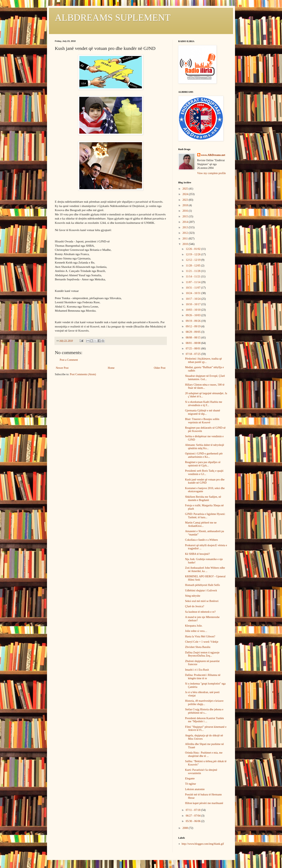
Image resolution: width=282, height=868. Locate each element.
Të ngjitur (191, 784)
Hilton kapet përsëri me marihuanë (204, 803)
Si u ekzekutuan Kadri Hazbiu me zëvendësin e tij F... (204, 404)
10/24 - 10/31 (193, 293)
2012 (186, 233)
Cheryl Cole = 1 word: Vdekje (202, 642)
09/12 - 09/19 (193, 326)
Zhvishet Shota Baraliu (198, 647)
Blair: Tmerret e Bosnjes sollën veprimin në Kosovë (202, 421)
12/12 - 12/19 (193, 260)
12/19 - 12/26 (193, 254)
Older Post (160, 368)
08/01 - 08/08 (193, 343)
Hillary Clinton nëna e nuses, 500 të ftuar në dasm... (205, 386)
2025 (186, 189)
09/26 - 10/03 (193, 315)
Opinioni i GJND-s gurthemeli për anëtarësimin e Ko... (204, 455)
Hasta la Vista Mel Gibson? (200, 636)
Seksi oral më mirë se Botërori (202, 601)
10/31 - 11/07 (193, 288)
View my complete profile (212, 173)
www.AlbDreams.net (213, 155)
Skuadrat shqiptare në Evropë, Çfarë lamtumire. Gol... (205, 378)
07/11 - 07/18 (193, 810)
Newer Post (62, 368)
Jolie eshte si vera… (196, 631)
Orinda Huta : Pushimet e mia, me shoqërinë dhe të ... (204, 754)
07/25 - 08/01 (193, 349)
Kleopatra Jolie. (194, 626)
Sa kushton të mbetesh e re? (200, 612)
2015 (186, 216)
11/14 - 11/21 (193, 277)
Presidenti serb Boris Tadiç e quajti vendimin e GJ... (204, 472)
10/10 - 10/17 (193, 304)
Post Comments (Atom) (83, 374)
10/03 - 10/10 (193, 310)
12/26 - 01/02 (193, 249)
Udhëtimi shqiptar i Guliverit (201, 591)
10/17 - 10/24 (193, 299)
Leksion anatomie (195, 789)
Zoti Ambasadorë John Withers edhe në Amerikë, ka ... (205, 569)
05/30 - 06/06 (193, 821)
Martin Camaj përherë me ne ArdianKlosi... (201, 524)
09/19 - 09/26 (193, 321)
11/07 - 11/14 (193, 282)
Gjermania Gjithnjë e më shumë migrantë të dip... (203, 412)
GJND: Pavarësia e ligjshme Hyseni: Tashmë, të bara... (205, 516)
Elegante (190, 779)
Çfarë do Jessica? (195, 606)
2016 (186, 211)
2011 (186, 239)
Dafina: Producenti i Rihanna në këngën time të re (203, 677)
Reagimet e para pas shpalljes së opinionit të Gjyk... (203, 464)
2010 (186, 244)
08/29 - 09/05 (193, 332)
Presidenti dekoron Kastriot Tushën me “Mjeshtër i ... (204, 720)
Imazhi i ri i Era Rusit (197, 670)
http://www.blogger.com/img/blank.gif (203, 844)
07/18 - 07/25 (193, 354)
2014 (186, 222)
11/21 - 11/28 (193, 271)
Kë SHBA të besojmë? (197, 554)
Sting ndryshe (193, 596)
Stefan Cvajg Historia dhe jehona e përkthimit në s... (204, 711)
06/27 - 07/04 (193, 816)
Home (111, 368)
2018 (186, 205)
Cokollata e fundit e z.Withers (202, 540)
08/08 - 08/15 (193, 338)
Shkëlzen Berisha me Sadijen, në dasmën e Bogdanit (203, 498)
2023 (186, 200)
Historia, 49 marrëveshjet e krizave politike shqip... (204, 702)
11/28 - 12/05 (193, 266)
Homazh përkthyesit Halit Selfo (202, 585)
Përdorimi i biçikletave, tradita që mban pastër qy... (203, 360)
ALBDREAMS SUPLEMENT (113, 18)
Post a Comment (69, 360)
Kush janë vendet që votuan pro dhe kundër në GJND (205, 481)
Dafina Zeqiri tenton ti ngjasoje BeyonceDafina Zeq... (202, 654)
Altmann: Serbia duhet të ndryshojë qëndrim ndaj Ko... (205, 447)
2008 (186, 828)
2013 (186, 227)
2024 (186, 194)
